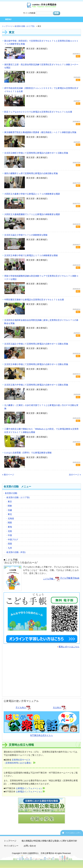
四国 (10, 544)
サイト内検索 (29, 13)
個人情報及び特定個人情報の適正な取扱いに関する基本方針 (49, 841)
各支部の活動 (11, 493)
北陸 (10, 531)
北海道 (11, 518)
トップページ (7, 26)
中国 (10, 535)
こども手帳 (52, 579)
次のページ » (75, 475)
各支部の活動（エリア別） (25, 26)
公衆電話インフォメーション (30, 788)
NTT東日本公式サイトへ (41, 734)
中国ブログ (13, 540)
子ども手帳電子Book (70, 578)
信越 (10, 510)
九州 (10, 548)
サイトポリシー (11, 846)
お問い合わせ (30, 846)
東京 (10, 502)
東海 (10, 527)
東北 (10, 514)
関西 (10, 523)
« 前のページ (8, 475)
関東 (10, 506)
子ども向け (23, 707)
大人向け (60, 707)
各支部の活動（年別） (17, 552)
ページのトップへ (73, 833)
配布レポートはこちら (68, 647)
